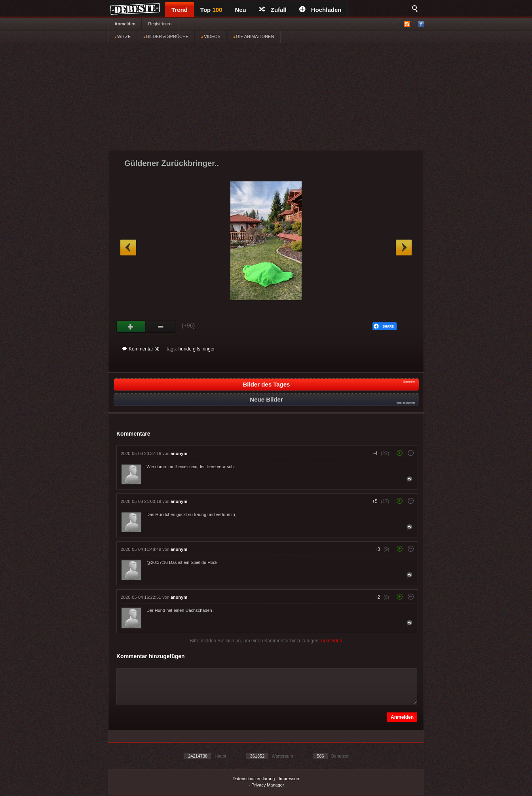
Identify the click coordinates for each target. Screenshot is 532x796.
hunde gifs (189, 349)
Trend (180, 10)
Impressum (289, 779)
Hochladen (320, 10)
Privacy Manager (268, 785)
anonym (179, 453)
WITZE (123, 36)
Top (211, 10)
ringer (209, 349)
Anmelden (125, 24)
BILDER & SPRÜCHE (166, 36)
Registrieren (160, 24)
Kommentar (141, 349)
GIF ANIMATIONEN (254, 36)
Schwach (161, 327)
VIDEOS (211, 36)
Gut (131, 327)
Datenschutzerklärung (254, 779)
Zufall (273, 10)
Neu (240, 10)
